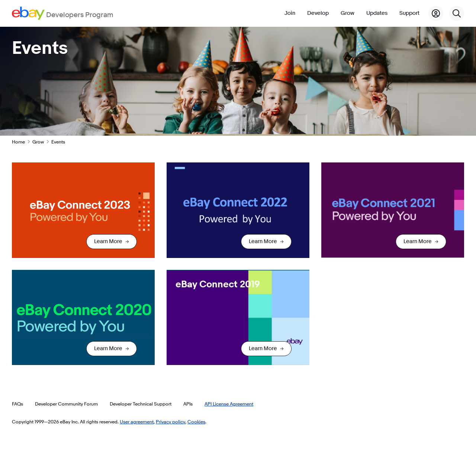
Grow (348, 13)
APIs (188, 404)
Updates (377, 13)
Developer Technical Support (141, 404)
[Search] (457, 13)
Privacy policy (171, 422)
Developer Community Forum (66, 404)
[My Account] (436, 13)
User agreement (137, 422)
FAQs (17, 404)
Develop (318, 13)
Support (409, 13)
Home (18, 142)
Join (290, 13)
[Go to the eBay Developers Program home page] (63, 13)
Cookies (196, 422)
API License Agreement (229, 404)
